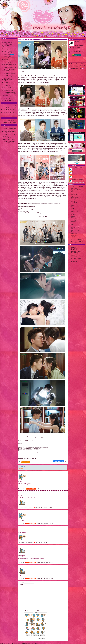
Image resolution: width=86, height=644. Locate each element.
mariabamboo (74, 219)
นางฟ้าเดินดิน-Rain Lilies (9, 92)
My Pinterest (74, 250)
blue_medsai (31, 508)
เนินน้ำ (73, 225)
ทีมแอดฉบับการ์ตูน (8, 97)
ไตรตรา (73, 232)
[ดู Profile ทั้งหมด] (79, 45)
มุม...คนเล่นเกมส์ (7, 99)
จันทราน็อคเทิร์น (75, 198)
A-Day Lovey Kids (7, 48)
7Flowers (73, 237)
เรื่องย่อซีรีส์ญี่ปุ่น (7, 56)
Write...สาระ (6, 50)
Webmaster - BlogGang (76, 239)
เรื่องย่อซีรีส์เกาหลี (8, 53)
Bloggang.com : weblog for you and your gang (10, 1)
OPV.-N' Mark (6, 71)
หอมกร (73, 216)
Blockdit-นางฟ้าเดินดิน (76, 251)
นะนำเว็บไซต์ (7, 86)
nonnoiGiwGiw (75, 203)
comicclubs (74, 226)
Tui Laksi (73, 190)
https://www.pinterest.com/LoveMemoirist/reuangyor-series (35, 451)
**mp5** (73, 200)
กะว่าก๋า (23, 489)
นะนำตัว (6, 41)
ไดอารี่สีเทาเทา (7, 47)
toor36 (73, 192)
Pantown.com (17, 643)
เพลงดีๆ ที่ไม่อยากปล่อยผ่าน (10, 68)
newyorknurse (74, 194)
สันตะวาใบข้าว (75, 235)
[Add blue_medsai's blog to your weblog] (77, 242)
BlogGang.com (27, 643)
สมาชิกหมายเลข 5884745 (77, 187)
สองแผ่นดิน (74, 193)
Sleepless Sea (74, 222)
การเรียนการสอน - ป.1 (9, 100)
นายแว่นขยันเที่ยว (75, 238)
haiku (72, 204)
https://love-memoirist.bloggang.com (31, 450)
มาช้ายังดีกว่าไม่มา (76, 230)
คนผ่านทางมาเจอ (75, 227)
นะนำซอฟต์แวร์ (7, 87)
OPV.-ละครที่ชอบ (7, 72)
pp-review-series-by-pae (76, 189)
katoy (72, 218)
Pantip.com (3, 643)
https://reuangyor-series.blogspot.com (40, 447)
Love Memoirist (7, 78)
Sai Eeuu (73, 229)
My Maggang (74, 249)
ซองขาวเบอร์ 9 (75, 234)
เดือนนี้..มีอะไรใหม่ (8, 44)
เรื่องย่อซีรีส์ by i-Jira (76, 255)
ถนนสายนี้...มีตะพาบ (8, 51)
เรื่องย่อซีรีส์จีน (7, 55)
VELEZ (73, 208)
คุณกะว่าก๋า (21, 469)
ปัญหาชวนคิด (7, 84)
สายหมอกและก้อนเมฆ (76, 213)
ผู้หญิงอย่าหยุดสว (8, 81)
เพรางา (73, 201)
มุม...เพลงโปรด (7, 66)
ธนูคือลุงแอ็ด (74, 196)
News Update (6, 46)
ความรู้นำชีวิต (75, 211)
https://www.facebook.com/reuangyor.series (32, 452)
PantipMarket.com (10, 643)
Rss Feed (72, 49)
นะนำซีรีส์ (6, 61)
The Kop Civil (74, 199)
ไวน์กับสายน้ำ (74, 207)
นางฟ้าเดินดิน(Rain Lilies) (77, 257)
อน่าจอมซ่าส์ (75, 220)
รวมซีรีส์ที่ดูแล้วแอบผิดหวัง (10, 64)
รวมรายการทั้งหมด (8, 43)
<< (2, 103)
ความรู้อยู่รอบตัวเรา (8, 82)
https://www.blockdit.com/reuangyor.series (32, 449)
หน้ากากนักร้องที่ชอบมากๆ (10, 69)
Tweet (65, 461)
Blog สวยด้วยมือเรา (8, 89)
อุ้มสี (72, 210)
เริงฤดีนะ (73, 223)
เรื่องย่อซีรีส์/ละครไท (8, 58)
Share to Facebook (59, 461)
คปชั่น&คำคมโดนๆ (8, 91)
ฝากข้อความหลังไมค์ (75, 47)
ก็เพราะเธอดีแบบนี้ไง (8, 77)
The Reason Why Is (8, 79)
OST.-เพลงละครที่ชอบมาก (9, 74)
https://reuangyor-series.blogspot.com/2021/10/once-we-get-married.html (45, 204)
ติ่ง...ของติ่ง (6, 59)
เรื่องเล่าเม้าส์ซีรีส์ (7, 63)
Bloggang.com (74, 261)
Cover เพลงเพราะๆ (8, 75)
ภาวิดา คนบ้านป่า (75, 205)
